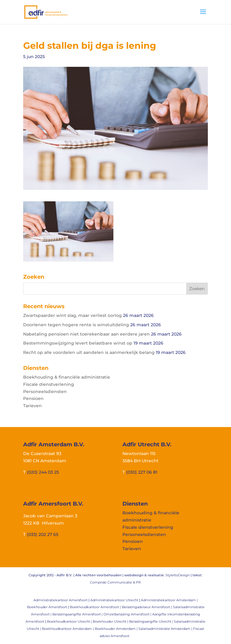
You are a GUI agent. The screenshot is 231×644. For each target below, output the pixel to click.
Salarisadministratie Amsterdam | (166, 629)
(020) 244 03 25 (43, 472)
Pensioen (33, 398)
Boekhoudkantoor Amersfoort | (96, 607)
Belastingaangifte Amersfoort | (78, 614)
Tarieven (32, 406)
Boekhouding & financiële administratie (67, 377)
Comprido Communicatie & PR (115, 582)
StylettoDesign (178, 575)
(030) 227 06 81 (142, 472)
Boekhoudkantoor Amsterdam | (68, 629)
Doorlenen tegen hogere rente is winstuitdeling (76, 325)
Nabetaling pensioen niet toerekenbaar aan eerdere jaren (86, 334)
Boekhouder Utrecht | (111, 621)
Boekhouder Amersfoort (47, 607)
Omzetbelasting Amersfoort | (128, 614)
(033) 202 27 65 (43, 534)
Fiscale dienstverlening (49, 384)
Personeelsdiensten (45, 392)
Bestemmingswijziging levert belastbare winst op (78, 343)
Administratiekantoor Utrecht (114, 600)
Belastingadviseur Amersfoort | (147, 607)
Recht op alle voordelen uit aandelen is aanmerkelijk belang (89, 352)
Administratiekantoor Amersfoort (60, 600)
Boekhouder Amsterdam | (117, 629)
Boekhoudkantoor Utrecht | (70, 621)
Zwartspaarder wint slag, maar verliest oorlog (72, 315)
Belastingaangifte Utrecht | (151, 621)
